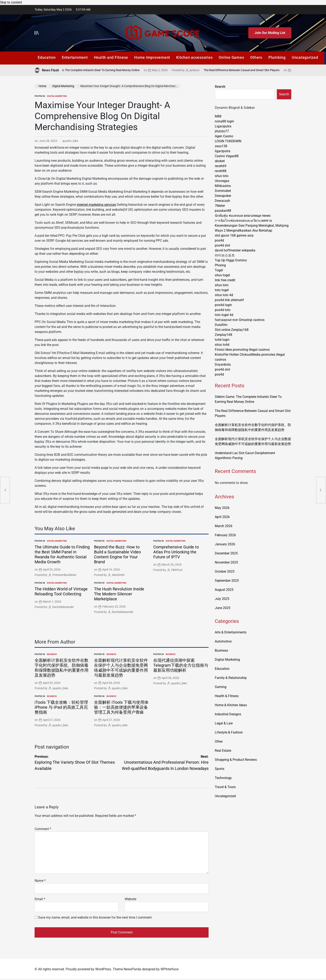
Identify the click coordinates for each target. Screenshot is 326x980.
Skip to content (11, 2)
